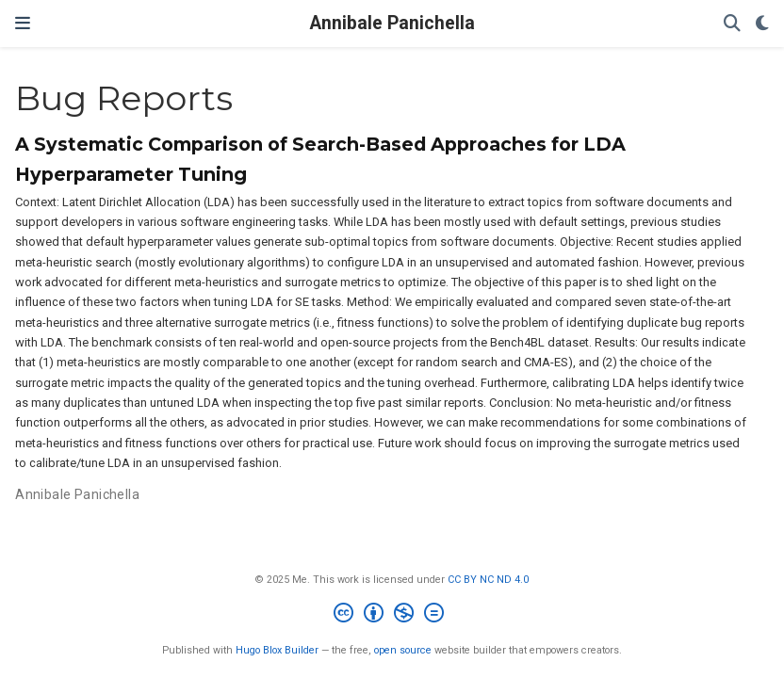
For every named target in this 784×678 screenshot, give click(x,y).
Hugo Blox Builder (277, 650)
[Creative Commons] (392, 615)
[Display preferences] (762, 24)
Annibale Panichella (392, 23)
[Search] (732, 24)
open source (403, 650)
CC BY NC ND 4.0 (488, 580)
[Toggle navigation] (23, 23)
